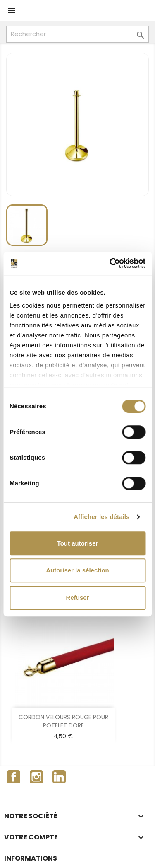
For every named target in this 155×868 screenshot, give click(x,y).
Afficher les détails (101, 517)
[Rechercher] (77, 34)
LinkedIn (59, 777)
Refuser (78, 598)
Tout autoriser (78, 543)
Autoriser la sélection (77, 570)
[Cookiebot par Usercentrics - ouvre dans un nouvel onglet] (110, 263)
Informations (31, 858)
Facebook (14, 777)
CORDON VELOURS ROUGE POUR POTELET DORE (63, 721)
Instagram (36, 777)
